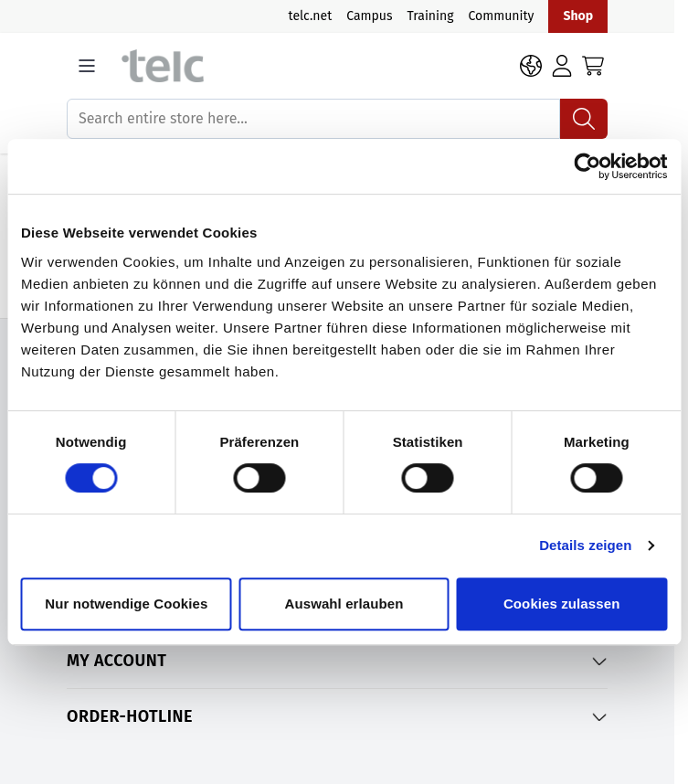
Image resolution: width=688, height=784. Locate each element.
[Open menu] (87, 66)
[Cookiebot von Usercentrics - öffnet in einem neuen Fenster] (587, 166)
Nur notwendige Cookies (126, 604)
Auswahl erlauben (344, 604)
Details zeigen (585, 545)
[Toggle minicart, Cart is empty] (593, 66)
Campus (369, 16)
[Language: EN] (531, 66)
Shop (578, 16)
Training (431, 16)
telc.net (311, 16)
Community (501, 16)
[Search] (584, 119)
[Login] (562, 66)
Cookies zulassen (561, 604)
